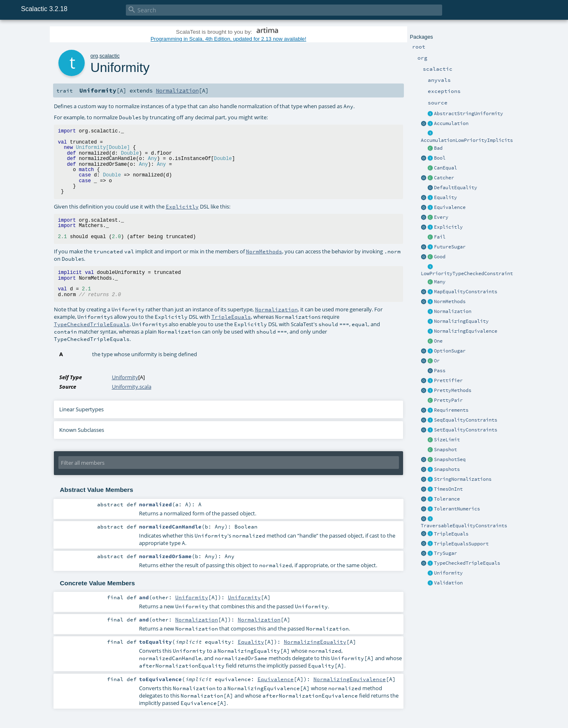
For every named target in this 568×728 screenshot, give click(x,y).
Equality (445, 197)
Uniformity (448, 573)
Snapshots (447, 469)
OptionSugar (450, 351)
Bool (440, 158)
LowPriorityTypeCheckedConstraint (467, 274)
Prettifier (448, 380)
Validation (448, 583)
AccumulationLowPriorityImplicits (467, 140)
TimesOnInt (448, 489)
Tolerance (447, 499)
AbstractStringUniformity (468, 114)
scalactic (110, 56)
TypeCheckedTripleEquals (467, 563)
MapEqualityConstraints (466, 292)
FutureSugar (450, 247)
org (94, 56)
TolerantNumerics (457, 509)
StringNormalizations (463, 479)
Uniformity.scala (132, 387)
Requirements (451, 410)
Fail (440, 237)
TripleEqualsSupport (461, 544)
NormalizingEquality (461, 321)
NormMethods (450, 301)
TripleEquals (451, 534)
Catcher (444, 178)
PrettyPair (448, 400)
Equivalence (450, 207)
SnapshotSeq (450, 459)
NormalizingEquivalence (466, 331)
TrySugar (445, 553)
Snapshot (445, 450)
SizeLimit (447, 440)
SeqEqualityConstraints (466, 420)
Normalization (453, 311)
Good (440, 257)
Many (440, 282)
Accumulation (451, 123)
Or (437, 361)
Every (441, 217)
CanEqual (445, 168)
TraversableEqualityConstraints (464, 526)
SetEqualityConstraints (466, 430)
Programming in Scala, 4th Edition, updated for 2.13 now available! (228, 39)
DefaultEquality (456, 188)
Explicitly (448, 227)
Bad (438, 148)
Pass (440, 371)
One (438, 341)
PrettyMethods (453, 390)
